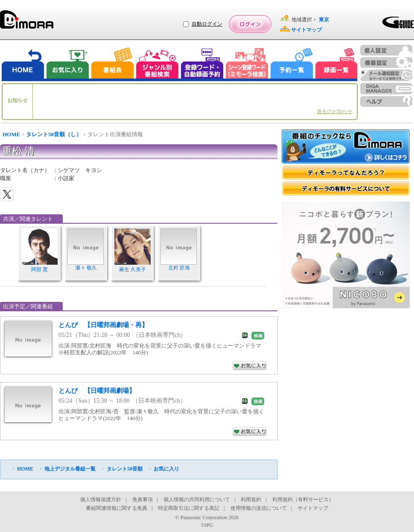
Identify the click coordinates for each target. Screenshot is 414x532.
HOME (11, 134)
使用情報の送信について (259, 508)
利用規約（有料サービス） (303, 500)
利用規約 (251, 500)
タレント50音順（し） (54, 134)
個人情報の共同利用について (197, 500)
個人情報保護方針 (101, 500)
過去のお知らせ (335, 111)
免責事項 (143, 500)
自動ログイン (207, 24)
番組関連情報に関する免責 (117, 508)
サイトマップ (313, 508)
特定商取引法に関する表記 (189, 508)
